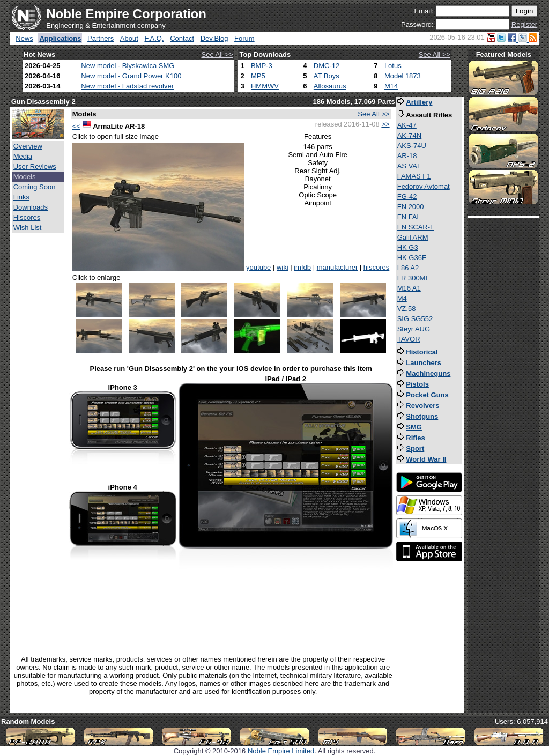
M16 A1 (409, 288)
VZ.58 (407, 309)
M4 (402, 298)
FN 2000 (411, 207)
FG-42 (407, 197)
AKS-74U (412, 146)
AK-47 (407, 125)
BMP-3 (262, 66)
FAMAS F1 (414, 176)
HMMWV (265, 86)
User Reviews (35, 166)
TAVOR (409, 339)
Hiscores (27, 217)
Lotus (393, 66)
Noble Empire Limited (281, 751)
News (24, 38)
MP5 (258, 76)
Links (21, 197)
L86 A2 (408, 268)
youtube (258, 267)
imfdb (302, 267)
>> (385, 124)
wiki (283, 267)
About (129, 38)
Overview (28, 146)
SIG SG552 (415, 319)
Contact (182, 38)
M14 (391, 86)
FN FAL (409, 217)
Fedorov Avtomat (424, 186)
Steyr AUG (414, 329)
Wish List (28, 228)
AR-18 (407, 156)
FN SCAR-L (416, 227)
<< (76, 126)
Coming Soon (35, 187)
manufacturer (337, 267)
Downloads (31, 207)
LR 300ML (413, 278)
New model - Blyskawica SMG (128, 66)
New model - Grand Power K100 (131, 76)
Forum (244, 38)
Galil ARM (413, 237)
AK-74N (410, 135)
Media (23, 156)
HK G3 (408, 247)
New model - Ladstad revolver (127, 86)
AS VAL (409, 166)
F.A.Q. (154, 38)
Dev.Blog (214, 38)
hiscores (376, 267)
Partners (101, 38)
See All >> (217, 54)
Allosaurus (330, 86)
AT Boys (327, 76)
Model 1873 (403, 76)
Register (524, 24)
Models (25, 177)
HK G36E (412, 258)
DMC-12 (327, 66)
